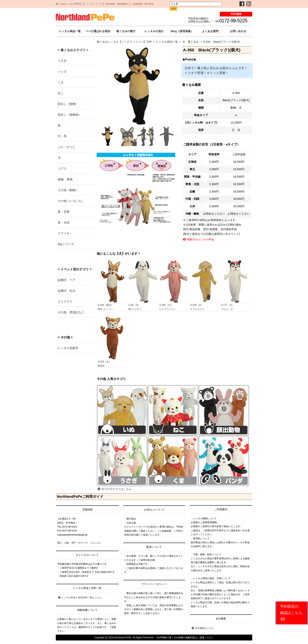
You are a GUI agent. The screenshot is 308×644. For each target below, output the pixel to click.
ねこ (61, 93)
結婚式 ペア (67, 280)
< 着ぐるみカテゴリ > (73, 50)
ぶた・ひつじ (67, 147)
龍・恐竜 (64, 212)
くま (61, 82)
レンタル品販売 (68, 348)
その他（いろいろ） (71, 201)
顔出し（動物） (68, 104)
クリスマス (65, 301)
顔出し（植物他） (70, 115)
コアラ (62, 168)
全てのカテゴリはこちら (115, 489)
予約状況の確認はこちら (291, 613)
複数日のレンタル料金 (199, 239)
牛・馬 (62, 136)
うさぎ (62, 61)
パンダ (62, 71)
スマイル (64, 233)
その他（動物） (68, 190)
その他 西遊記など (71, 312)
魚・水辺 (64, 222)
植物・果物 (65, 179)
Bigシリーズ (66, 244)
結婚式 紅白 (67, 291)
